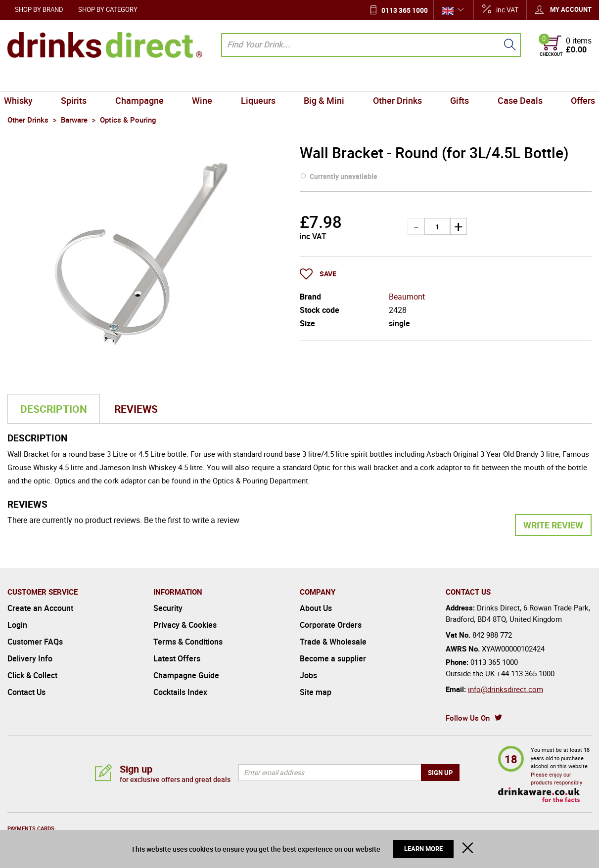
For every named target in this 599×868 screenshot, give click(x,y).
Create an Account (40, 608)
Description (54, 409)
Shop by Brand (39, 9)
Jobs (308, 675)
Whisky (26, 80)
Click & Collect (32, 675)
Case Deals (514, 80)
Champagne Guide (186, 675)
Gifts (456, 80)
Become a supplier (333, 658)
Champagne (143, 80)
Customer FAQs (35, 642)
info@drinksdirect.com (506, 689)
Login (17, 625)
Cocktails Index (180, 692)
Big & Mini (323, 80)
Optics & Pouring (240, 480)
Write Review (553, 525)
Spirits (80, 80)
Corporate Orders (331, 625)
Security (168, 608)
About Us (316, 608)
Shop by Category (108, 9)
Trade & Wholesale (333, 642)
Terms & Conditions (188, 642)
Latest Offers (177, 658)
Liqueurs (259, 80)
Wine (205, 80)
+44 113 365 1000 (526, 673)
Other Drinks (395, 80)
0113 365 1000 (405, 10)
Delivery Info (30, 658)
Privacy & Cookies (185, 625)
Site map (316, 692)
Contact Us (26, 692)
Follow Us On (468, 718)
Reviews (136, 409)
